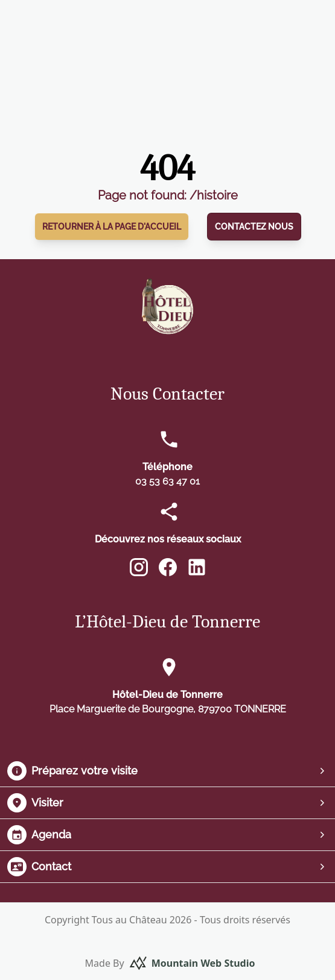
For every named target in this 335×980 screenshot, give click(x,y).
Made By (170, 963)
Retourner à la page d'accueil (112, 227)
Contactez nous (254, 227)
